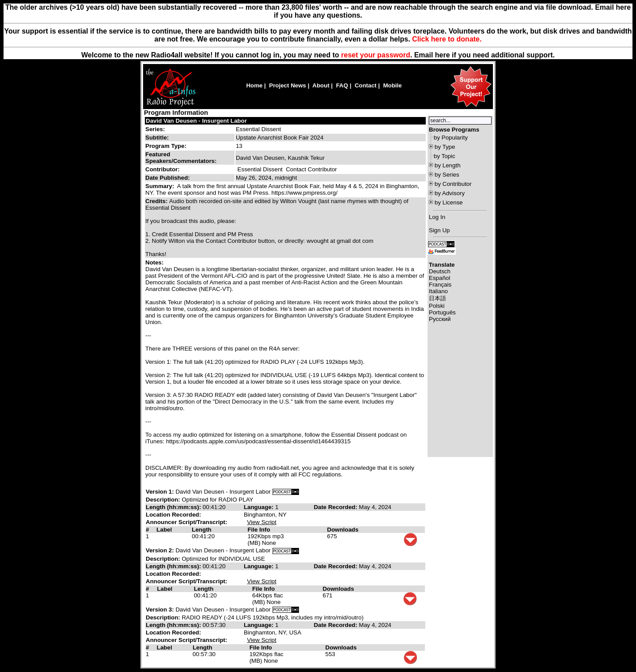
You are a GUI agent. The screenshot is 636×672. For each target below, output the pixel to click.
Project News (288, 85)
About (321, 85)
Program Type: (166, 146)
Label (164, 530)
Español (439, 278)
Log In (437, 217)
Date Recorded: (336, 507)
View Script (261, 522)
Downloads (343, 530)
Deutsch (440, 271)
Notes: (155, 262)
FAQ (342, 85)
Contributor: (163, 169)
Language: (259, 507)
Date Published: (168, 178)
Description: (164, 500)
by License (449, 202)
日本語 (437, 298)
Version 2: (160, 550)
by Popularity (451, 138)
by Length (448, 165)
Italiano (438, 291)
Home (254, 85)
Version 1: (160, 492)
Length (201, 530)
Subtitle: (157, 138)
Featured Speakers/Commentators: (181, 158)
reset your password (376, 55)
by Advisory (450, 193)
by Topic (445, 156)
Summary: (161, 186)
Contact (366, 85)
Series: (155, 129)
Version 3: (160, 610)
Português (442, 312)
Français (440, 285)
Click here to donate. (447, 39)
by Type (445, 147)
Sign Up (439, 230)
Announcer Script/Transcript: (186, 522)
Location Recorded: (173, 515)
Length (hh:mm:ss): (174, 507)
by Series (447, 175)
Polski (437, 306)
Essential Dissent (258, 129)
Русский (440, 319)
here (443, 55)
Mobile (392, 85)
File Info (259, 530)
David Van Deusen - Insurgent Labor (196, 121)
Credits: (157, 201)
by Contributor (453, 184)
